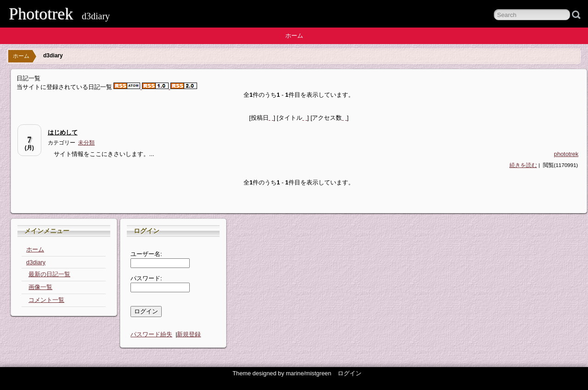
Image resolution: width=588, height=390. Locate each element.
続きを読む (523, 165)
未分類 (86, 143)
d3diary (36, 262)
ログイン (350, 373)
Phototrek (41, 14)
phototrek (566, 154)
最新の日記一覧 (49, 274)
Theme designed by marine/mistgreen (282, 373)
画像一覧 (40, 287)
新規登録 (189, 334)
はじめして (63, 132)
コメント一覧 (46, 300)
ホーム (294, 36)
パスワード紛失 (151, 334)
